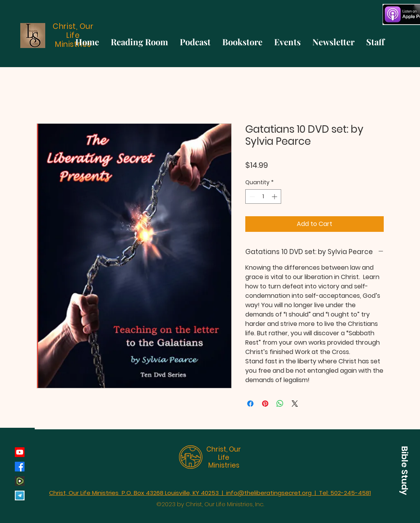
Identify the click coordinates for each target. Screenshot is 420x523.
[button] (404, 470)
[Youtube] (20, 452)
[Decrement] (251, 197)
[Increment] (275, 197)
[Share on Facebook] (250, 404)
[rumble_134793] (20, 481)
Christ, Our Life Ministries (224, 457)
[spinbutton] (263, 197)
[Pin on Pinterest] (265, 404)
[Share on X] (295, 404)
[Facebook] (20, 467)
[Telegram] (20, 495)
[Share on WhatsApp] (280, 404)
